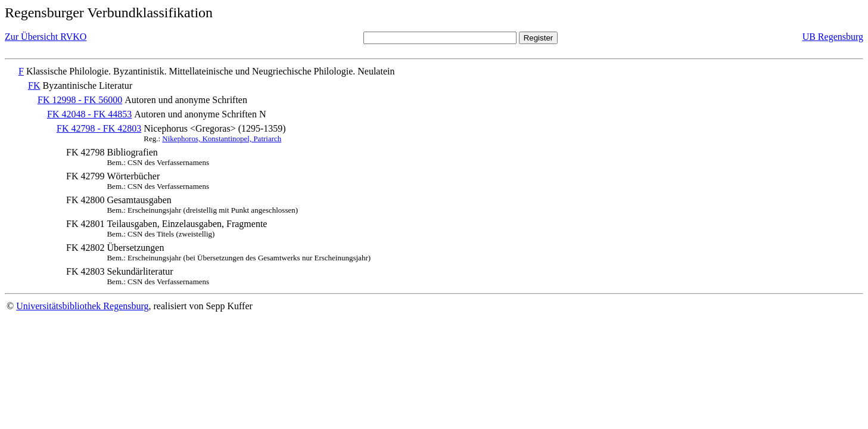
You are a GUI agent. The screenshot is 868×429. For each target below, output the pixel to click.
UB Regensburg (833, 37)
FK (34, 86)
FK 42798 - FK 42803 (99, 128)
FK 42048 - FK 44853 (89, 114)
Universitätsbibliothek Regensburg (82, 306)
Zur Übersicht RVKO (46, 37)
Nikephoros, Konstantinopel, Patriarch (222, 139)
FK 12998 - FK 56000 (80, 100)
